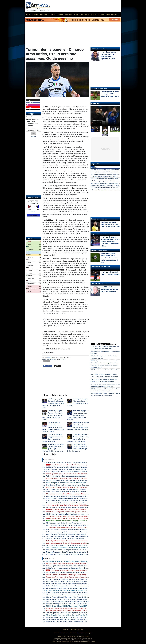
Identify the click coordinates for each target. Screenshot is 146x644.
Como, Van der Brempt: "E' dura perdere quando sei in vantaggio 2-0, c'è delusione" (74, 588)
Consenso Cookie (68, 630)
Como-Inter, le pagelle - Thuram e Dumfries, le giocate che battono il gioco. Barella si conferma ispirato (53, 415)
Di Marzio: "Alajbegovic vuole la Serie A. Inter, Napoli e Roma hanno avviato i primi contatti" (76, 604)
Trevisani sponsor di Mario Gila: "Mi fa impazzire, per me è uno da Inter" (70, 613)
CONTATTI (80, 633)
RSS (91, 633)
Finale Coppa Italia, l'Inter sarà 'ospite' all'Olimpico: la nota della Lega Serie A (72, 472)
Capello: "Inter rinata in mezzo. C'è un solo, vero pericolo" (65, 539)
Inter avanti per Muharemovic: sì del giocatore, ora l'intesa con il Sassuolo (71, 487)
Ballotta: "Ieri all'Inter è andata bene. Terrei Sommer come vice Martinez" (70, 586)
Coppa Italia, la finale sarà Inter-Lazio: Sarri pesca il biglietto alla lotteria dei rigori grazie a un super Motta (81, 561)
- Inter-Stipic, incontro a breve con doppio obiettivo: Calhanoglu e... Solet (71, 527)
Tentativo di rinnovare (34, 130)
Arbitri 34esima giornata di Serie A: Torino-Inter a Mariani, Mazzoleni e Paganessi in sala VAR (77, 505)
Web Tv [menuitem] (93, 15)
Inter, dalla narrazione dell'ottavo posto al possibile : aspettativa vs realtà (72, 554)
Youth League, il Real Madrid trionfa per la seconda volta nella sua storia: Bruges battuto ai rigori (109, 258)
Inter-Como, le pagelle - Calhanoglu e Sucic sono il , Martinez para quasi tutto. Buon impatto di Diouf (53, 403)
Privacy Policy (79, 630)
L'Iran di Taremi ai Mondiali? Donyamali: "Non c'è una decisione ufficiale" (70, 597)
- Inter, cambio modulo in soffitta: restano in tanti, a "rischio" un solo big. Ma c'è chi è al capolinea (80, 545)
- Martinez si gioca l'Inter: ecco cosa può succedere (67, 541)
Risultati (34, 136)
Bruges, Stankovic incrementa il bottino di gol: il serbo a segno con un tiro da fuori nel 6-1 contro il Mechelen (82, 575)
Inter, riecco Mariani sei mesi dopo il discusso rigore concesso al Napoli (70, 478)
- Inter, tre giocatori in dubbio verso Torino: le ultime (64, 523)
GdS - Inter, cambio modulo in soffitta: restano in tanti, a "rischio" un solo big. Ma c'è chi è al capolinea (117, 170)
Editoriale (94, 49)
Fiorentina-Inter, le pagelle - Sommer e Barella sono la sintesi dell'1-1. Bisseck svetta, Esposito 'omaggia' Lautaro (53, 427)
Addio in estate (32, 128)
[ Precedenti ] (33, 211)
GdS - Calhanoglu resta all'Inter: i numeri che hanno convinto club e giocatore (111, 179)
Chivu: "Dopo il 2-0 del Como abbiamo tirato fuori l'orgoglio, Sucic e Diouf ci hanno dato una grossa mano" (81, 615)
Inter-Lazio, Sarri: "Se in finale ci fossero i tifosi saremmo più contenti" (69, 530)
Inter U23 (94, 284)
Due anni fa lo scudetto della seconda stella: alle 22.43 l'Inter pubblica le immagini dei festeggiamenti (81, 570)
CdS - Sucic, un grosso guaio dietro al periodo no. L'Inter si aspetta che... (110, 181)
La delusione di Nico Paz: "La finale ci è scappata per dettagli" (67, 463)
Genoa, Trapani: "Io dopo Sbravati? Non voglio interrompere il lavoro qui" (70, 599)
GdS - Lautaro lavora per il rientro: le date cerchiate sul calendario (108, 190)
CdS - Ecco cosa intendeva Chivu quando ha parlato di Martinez (107, 183)
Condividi (47, 366)
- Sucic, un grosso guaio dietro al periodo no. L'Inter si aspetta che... (70, 532)
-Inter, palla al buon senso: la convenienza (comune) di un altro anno (71, 483)
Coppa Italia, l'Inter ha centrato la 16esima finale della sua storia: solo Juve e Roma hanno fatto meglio (80, 577)
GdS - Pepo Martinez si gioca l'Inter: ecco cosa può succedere (107, 188)
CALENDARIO (73, 633)
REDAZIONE (64, 633)
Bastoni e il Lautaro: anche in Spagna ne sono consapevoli (70, 521)
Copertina (95, 89)
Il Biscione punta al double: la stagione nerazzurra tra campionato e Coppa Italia (73, 550)
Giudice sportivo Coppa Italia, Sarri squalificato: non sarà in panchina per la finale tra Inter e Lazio (78, 514)
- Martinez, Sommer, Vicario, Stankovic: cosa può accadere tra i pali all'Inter (72, 516)
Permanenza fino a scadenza (33, 124)
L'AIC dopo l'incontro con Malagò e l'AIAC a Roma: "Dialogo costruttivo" (70, 467)
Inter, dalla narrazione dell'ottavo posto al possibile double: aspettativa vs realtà (111, 174)
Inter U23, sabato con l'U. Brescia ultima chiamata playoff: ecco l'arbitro (70, 579)
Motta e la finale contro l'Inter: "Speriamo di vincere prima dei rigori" (68, 552)
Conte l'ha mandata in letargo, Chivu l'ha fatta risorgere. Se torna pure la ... (75, 619)
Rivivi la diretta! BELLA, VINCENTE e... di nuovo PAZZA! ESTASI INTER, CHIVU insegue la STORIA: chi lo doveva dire (86, 606)
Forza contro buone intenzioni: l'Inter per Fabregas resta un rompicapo (70, 590)
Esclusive (95, 219)
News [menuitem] (53, 15)
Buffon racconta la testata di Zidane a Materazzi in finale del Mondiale (69, 617)
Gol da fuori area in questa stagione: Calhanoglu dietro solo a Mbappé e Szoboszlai (74, 568)
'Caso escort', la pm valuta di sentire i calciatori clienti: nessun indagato (70, 595)
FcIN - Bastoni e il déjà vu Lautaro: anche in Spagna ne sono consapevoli (110, 176)
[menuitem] (118, 15)
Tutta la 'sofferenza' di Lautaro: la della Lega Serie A (70, 465)
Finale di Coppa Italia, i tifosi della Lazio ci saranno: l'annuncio (67, 501)
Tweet (58, 366)
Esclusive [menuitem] (69, 15)
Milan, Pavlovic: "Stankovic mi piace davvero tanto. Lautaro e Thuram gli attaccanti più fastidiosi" (78, 498)
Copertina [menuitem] (60, 15)
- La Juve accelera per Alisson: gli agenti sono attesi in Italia (68, 602)
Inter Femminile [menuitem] (111, 15)
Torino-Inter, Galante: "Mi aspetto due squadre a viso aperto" (66, 476)
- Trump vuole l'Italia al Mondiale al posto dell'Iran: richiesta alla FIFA (70, 503)
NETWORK (57, 633)
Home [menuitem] (28, 15)
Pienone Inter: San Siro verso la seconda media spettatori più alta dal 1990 (71, 622)
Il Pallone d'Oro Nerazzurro (101, 267)
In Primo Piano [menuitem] (37, 15)
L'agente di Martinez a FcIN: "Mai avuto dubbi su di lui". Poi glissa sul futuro (110, 224)
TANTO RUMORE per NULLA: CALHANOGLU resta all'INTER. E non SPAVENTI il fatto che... (79, 510)
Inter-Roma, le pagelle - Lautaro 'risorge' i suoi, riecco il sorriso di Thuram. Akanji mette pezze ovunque (78, 415)
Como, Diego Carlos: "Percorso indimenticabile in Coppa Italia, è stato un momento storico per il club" (80, 566)
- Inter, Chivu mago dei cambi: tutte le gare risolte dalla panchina (69, 536)
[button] (34, 133)
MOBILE (87, 633)
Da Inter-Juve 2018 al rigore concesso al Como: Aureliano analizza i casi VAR (72, 507)
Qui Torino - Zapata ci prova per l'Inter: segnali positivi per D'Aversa (68, 496)
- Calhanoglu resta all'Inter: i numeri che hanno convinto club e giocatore (72, 548)
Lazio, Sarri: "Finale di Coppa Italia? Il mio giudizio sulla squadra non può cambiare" (74, 492)
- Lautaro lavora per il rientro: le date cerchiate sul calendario (68, 543)
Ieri (96, 167)
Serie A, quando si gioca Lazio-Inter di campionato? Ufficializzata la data (70, 474)
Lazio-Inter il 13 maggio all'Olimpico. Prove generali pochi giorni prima (69, 512)
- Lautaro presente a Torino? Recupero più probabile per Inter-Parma (70, 494)
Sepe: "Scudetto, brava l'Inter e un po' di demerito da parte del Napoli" (69, 584)
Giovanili (94, 250)
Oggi (93, 167)
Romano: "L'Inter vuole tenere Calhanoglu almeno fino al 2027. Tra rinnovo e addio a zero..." (77, 564)
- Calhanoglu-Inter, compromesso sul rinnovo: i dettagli (66, 534)
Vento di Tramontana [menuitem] (82, 15)
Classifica (30, 238)
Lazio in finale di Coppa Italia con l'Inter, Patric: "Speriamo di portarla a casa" (72, 481)
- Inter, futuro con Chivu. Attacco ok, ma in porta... (68, 519)
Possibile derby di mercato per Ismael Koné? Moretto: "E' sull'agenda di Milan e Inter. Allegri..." (77, 611)
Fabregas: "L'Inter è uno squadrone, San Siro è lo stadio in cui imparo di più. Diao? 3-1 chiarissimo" (79, 608)
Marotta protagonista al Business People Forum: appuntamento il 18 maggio (71, 593)
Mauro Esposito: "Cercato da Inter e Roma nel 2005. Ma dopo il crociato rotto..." (73, 469)
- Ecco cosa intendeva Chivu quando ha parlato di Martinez (67, 525)
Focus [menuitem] (47, 15)
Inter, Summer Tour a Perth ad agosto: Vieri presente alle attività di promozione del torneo (76, 485)
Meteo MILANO (33, 215)
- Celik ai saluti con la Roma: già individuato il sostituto (66, 489)
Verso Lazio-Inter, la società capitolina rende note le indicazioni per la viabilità (72, 581)
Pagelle (49, 357)
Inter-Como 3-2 (97, 123)
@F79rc (63, 359)
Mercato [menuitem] (101, 15)
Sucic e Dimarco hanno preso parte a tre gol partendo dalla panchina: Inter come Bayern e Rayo (78, 573)
